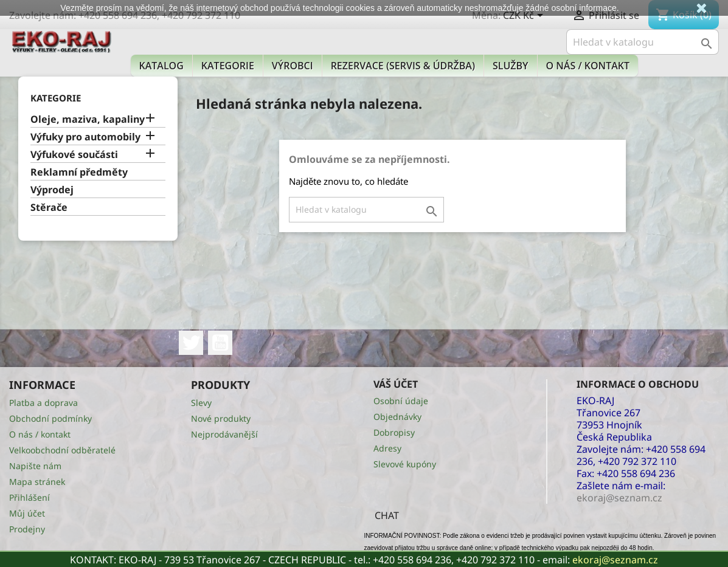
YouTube (220, 343)
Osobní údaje (401, 401)
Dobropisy (394, 432)
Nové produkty (221, 418)
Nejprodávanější (224, 434)
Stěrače (49, 208)
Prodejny (27, 529)
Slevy (201, 403)
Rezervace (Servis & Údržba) (403, 66)
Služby (511, 66)
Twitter (191, 343)
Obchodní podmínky (50, 418)
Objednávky (397, 417)
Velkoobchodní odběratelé (62, 450)
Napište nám (35, 466)
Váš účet (396, 384)
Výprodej (52, 190)
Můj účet (27, 513)
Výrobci (293, 66)
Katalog (161, 66)
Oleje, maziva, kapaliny (88, 119)
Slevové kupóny (405, 464)
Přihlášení (29, 497)
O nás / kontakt (588, 66)
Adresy (387, 448)
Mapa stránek (37, 482)
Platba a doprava (43, 403)
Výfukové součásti (74, 155)
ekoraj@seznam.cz (615, 560)
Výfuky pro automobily (85, 137)
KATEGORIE (228, 66)
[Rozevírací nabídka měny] (525, 16)
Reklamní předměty (79, 172)
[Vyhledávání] (643, 42)
